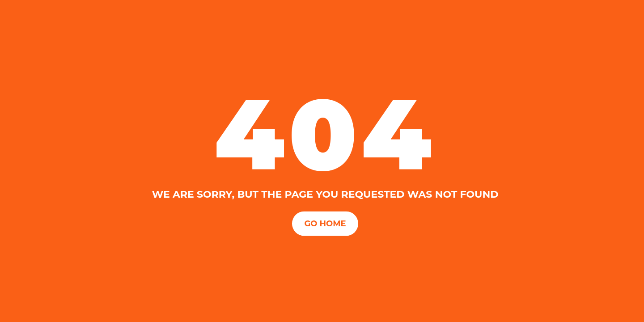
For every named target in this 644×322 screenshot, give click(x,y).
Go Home (325, 223)
